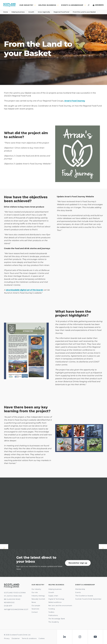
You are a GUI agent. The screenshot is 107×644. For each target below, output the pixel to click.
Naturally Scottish (38, 599)
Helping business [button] (48, 5)
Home (7, 12)
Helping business (19, 12)
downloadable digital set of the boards (24, 290)
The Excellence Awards (84, 596)
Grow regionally (45, 12)
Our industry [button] (27, 5)
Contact (35, 612)
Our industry (36, 589)
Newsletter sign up (78, 563)
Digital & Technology (56, 599)
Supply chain (53, 596)
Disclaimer (16, 638)
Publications (53, 615)
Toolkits (51, 612)
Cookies (42, 638)
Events (78, 592)
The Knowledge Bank (57, 619)
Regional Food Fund (62, 12)
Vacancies (35, 609)
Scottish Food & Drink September (88, 599)
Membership (80, 589)
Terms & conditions (29, 638)
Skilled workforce (55, 602)
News (34, 602)
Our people (36, 606)
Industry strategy (38, 596)
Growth (32, 12)
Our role (35, 592)
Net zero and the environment (60, 606)
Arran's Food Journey (75, 101)
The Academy (54, 622)
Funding (52, 609)
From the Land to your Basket (85, 12)
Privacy (7, 638)
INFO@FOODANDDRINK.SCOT (16, 609)
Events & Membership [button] (73, 5)
